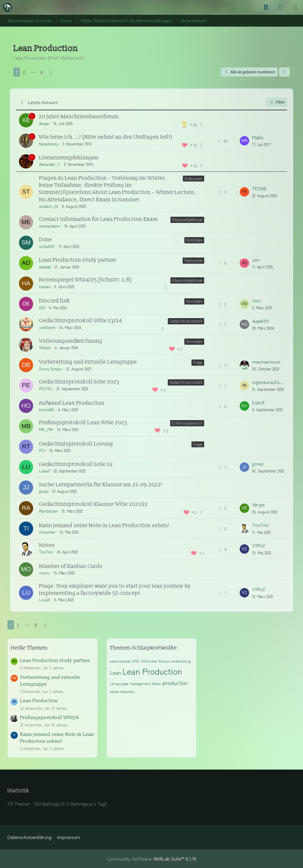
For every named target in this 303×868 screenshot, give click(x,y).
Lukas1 (45, 471)
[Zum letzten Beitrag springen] (244, 141)
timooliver (47, 532)
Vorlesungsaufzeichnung (71, 341)
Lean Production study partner (78, 260)
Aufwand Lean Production (72, 403)
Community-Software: (151, 859)
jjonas (258, 464)
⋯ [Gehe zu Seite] (33, 72)
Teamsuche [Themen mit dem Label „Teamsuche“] (193, 260)
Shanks (45, 348)
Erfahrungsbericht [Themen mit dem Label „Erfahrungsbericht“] (187, 423)
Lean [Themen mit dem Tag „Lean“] (115, 672)
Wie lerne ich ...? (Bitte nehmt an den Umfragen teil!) (106, 137)
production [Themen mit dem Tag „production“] (175, 683)
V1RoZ (259, 545)
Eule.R (258, 403)
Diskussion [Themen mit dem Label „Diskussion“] (194, 178)
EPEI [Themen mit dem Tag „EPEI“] (136, 661)
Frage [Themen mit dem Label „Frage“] (198, 362)
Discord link (55, 301)
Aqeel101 (261, 321)
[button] (284, 72)
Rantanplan (49, 511)
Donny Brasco (51, 369)
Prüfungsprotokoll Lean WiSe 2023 (83, 423)
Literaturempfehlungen (69, 158)
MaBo (258, 137)
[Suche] (266, 7)
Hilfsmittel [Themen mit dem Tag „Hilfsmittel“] (149, 661)
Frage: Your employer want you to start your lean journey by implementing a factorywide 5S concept (115, 590)
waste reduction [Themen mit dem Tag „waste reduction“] (122, 691)
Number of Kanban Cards (71, 566)
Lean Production (39, 701)
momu (44, 573)
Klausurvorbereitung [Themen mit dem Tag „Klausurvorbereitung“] (175, 661)
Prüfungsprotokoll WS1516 (50, 718)
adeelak (45, 267)
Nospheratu (49, 144)
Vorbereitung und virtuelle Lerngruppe (88, 362)
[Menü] (295, 7)
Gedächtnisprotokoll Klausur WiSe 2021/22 (94, 504)
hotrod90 (47, 410)
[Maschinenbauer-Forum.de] (7, 7)
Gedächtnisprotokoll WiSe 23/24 (80, 321)
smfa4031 (47, 246)
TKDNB (259, 188)
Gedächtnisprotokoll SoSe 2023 (79, 382)
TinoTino (261, 525)
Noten (47, 545)
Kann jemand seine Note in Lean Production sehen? (104, 526)
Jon (256, 260)
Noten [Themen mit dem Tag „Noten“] (157, 683)
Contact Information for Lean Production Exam (99, 219)
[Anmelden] (281, 7)
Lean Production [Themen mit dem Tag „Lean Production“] (152, 671)
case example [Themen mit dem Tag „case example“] (120, 661)
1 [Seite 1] (17, 72)
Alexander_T (50, 164)
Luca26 (45, 600)
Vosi (256, 301)
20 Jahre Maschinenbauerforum (79, 117)
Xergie (44, 123)
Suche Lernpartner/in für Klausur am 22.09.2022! (101, 485)
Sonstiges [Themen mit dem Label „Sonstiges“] (194, 240)
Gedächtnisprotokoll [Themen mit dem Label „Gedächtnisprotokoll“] (186, 321)
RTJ (42, 450)
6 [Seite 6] (42, 72)
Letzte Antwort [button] (43, 102)
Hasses (45, 287)
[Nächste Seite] (51, 72)
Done (46, 240)
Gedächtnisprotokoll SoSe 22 (76, 464)
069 (42, 308)
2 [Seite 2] (24, 72)
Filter (277, 102)
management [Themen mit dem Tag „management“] (140, 683)
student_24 (49, 206)
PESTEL (46, 389)
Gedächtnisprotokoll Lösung (76, 444)
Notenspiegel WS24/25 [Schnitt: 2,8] (85, 280)
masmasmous (266, 362)
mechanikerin (50, 226)
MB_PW (46, 429)
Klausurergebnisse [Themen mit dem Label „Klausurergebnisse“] (187, 220)
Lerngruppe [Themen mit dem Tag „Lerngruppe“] (119, 683)
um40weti (47, 327)
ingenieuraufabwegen (268, 382)
